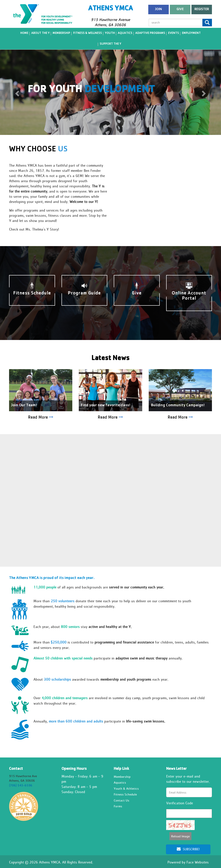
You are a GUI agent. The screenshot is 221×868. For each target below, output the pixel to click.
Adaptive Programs (150, 33)
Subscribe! (188, 849)
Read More (41, 417)
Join (158, 9)
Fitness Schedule (125, 794)
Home (24, 33)
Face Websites (198, 862)
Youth (110, 33)
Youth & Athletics (126, 788)
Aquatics (125, 33)
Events (174, 33)
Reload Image (180, 836)
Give (180, 9)
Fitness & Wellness (88, 33)
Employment (191, 33)
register (202, 9)
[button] (17, 92)
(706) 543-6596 (21, 785)
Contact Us (122, 800)
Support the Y (110, 44)
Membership (61, 33)
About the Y (40, 33)
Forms (118, 806)
